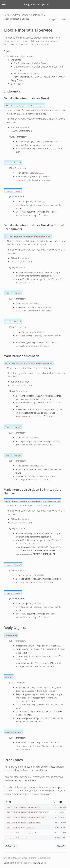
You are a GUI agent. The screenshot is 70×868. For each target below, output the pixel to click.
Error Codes (17, 84)
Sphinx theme (11, 863)
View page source (57, 19)
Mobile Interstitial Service (28, 30)
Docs (6, 15)
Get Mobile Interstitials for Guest (30, 63)
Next (61, 846)
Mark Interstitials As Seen (26, 73)
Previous (11, 846)
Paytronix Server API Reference (27, 15)
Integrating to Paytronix (37, 4)
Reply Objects (17, 80)
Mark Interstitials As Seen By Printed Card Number (39, 77)
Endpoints (16, 60)
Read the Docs (38, 863)
